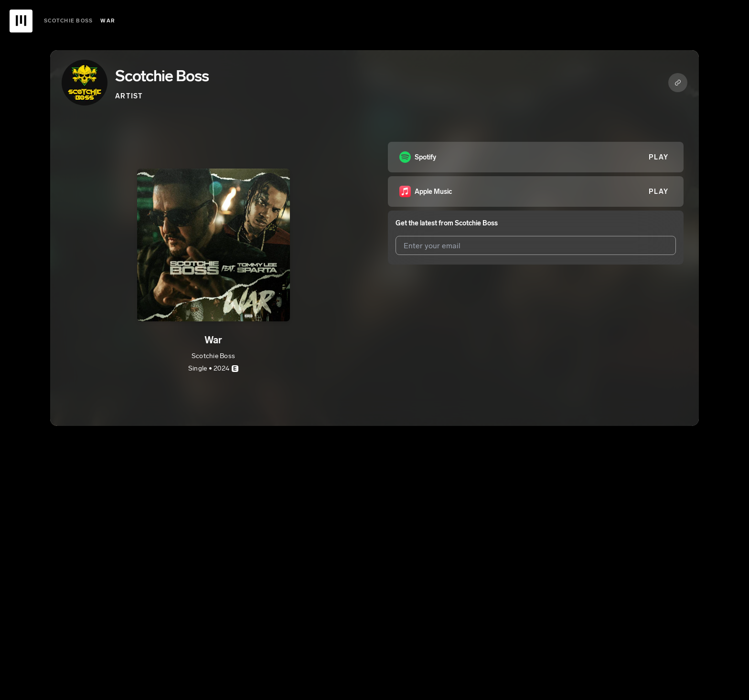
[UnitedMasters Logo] (21, 21)
